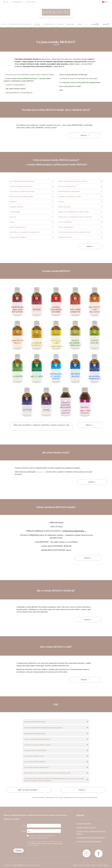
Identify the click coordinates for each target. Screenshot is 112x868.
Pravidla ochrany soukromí (86, 827)
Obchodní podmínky (84, 824)
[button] (64, 24)
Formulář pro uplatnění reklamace (89, 841)
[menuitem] (33, 24)
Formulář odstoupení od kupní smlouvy (91, 838)
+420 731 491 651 (31, 2)
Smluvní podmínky (57, 843)
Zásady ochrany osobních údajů (41, 843)
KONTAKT (81, 815)
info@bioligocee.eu (18, 2)
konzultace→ (40, 472)
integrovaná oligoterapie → (74, 531)
